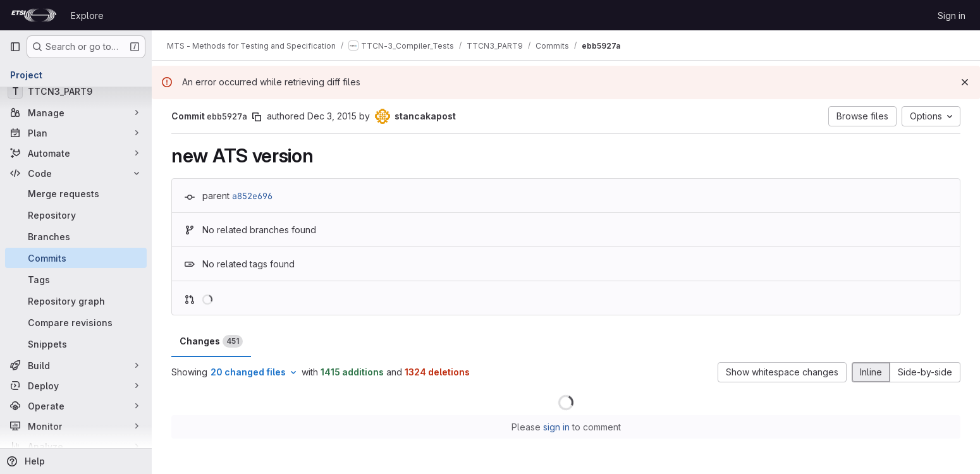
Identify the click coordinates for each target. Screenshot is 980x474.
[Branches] (76, 236)
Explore (87, 15)
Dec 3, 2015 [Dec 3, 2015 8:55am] (332, 116)
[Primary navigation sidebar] (15, 47)
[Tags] (76, 279)
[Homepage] (34, 15)
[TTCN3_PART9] (76, 91)
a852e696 (252, 196)
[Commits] (76, 258)
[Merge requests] (76, 193)
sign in (556, 427)
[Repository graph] (76, 301)
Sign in (952, 15)
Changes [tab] (211, 341)
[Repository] (76, 215)
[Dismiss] (965, 82)
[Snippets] (76, 344)
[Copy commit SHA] (257, 117)
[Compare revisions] (76, 322)
